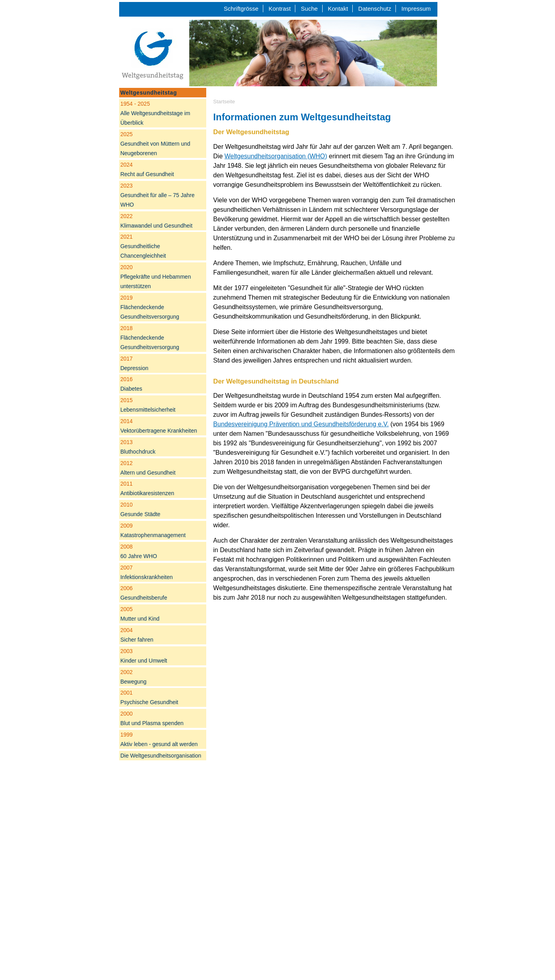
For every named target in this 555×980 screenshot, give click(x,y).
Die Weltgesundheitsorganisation (161, 756)
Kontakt (338, 9)
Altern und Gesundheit (148, 468)
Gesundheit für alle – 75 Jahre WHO (158, 195)
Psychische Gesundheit (149, 697)
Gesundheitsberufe (144, 593)
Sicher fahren (137, 635)
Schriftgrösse (241, 9)
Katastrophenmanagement (153, 530)
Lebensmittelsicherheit (148, 405)
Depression (134, 363)
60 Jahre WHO (139, 551)
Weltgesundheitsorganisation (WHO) (276, 156)
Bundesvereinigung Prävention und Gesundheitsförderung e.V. (301, 424)
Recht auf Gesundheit (147, 169)
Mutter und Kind (140, 614)
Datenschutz (375, 9)
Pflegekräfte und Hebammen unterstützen (156, 277)
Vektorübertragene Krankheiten (159, 426)
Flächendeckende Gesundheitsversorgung (150, 307)
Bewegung (133, 677)
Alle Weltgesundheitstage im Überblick (155, 113)
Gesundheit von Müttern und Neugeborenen (155, 144)
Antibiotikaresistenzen (147, 488)
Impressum (416, 9)
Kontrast (280, 9)
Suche (309, 9)
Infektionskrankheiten (146, 572)
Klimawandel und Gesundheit (156, 221)
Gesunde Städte (140, 509)
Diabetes (131, 384)
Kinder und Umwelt (144, 656)
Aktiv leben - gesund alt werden (159, 739)
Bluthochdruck (138, 447)
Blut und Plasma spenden (152, 718)
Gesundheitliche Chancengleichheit (143, 246)
